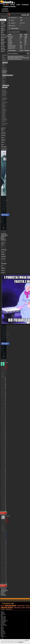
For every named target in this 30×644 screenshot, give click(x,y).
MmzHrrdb (11, 58)
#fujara (4, 206)
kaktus (11, 43)
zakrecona (12, 48)
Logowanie (5, 9)
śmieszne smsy (9, 609)
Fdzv (22, 56)
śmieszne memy (11, 605)
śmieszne (27, 606)
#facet (4, 198)
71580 (21, 20)
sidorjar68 (10, 56)
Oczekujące (25, 5)
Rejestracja (5, 11)
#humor (4, 337)
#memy (4, 329)
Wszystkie (27, 50)
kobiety (2, 606)
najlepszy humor (17, 608)
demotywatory (8, 75)
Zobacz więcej (15, 28)
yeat (9, 59)
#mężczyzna (5, 200)
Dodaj (18, 5)
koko (11, 39)
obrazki (5, 62)
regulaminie (21, 642)
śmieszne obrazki (6, 86)
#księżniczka (5, 335)
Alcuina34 (26, 58)
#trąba (4, 208)
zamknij (27, 640)
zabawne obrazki (21, 606)
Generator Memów (9, 7)
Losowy (13, 5)
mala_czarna (12, 45)
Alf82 (12, 59)
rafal (11, 41)
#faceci (4, 327)
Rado (11, 44)
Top (6, 5)
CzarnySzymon (17, 59)
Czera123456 (17, 56)
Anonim (11, 36)
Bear (11, 40)
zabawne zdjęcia (7, 607)
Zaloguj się (3, 236)
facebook (3, 609)
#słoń (4, 203)
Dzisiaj (21, 50)
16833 (21, 18)
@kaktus (6, 536)
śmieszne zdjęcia (5, 71)
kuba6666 (16, 58)
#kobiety (4, 332)
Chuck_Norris (12, 47)
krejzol (11, 37)
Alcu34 (21, 58)
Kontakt (2, 639)
